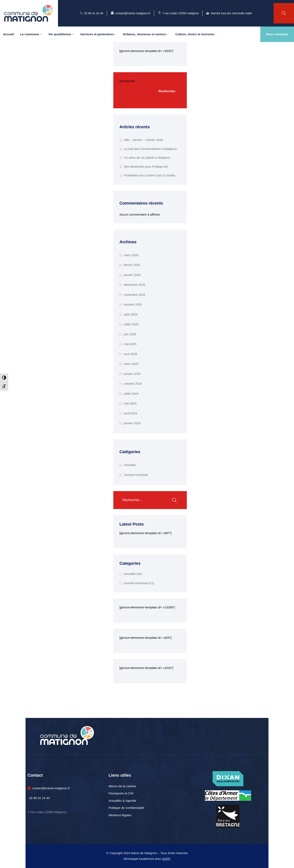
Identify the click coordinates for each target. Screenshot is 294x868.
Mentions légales (120, 815)
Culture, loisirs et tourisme (195, 34)
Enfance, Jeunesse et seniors (145, 34)
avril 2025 (131, 354)
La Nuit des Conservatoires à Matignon (150, 149)
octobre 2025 (133, 304)
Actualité (130, 465)
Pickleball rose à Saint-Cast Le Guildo (150, 175)
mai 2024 (130, 403)
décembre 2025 (135, 285)
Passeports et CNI (121, 793)
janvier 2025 (132, 374)
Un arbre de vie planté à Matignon (147, 158)
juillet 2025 (131, 324)
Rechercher (127, 81)
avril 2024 (131, 413)
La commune (30, 34)
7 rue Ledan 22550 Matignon (47, 812)
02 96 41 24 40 (39, 798)
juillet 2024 (131, 394)
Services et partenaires (97, 34)
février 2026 (132, 265)
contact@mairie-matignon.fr (51, 788)
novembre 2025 (135, 295)
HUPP (166, 859)
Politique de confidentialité (126, 808)
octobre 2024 (133, 384)
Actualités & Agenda (122, 801)
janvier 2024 (132, 423)
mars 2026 (131, 255)
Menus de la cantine (122, 786)
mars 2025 (131, 364)
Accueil (8, 34)
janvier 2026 (132, 275)
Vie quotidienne (60, 34)
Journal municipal (136, 475)
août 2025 (131, 314)
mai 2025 (130, 344)
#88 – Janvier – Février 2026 (143, 140)
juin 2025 (130, 334)
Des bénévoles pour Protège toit (146, 167)
